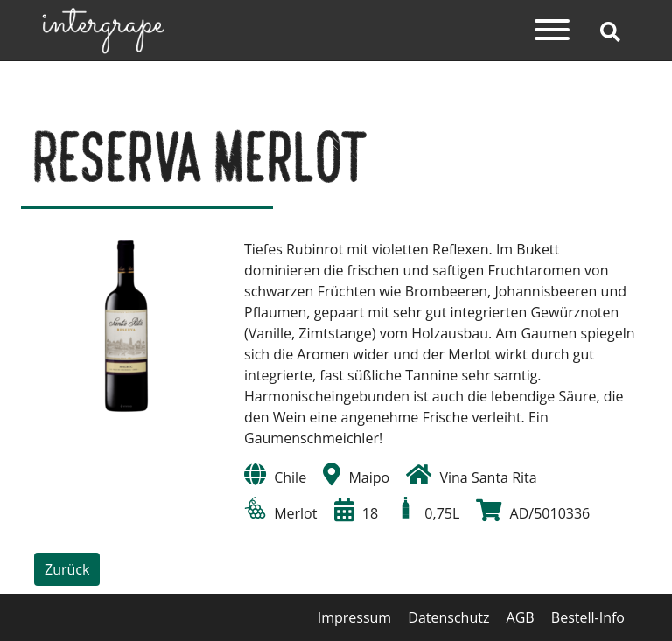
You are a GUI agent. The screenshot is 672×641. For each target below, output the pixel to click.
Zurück (67, 569)
